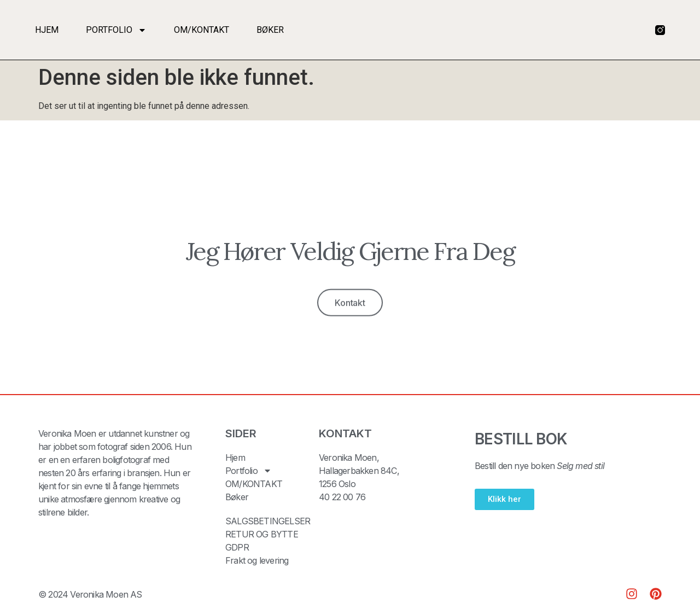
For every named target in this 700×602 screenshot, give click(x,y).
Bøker (270, 30)
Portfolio (116, 30)
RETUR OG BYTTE (262, 534)
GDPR (237, 547)
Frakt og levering (257, 560)
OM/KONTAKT (202, 30)
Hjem (47, 30)
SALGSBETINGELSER (268, 521)
